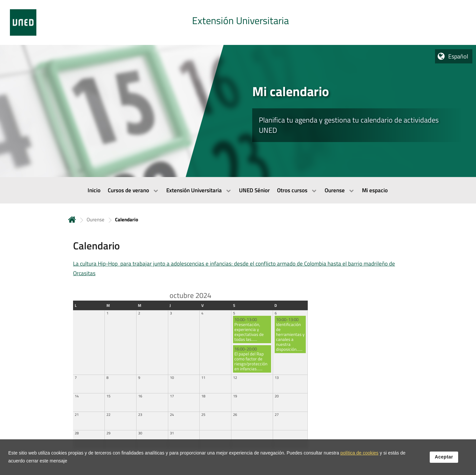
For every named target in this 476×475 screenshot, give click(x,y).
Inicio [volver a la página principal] (72, 219)
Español (458, 56)
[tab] (238, 22)
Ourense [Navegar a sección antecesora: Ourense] (96, 219)
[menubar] (238, 190)
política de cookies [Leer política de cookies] (359, 465)
